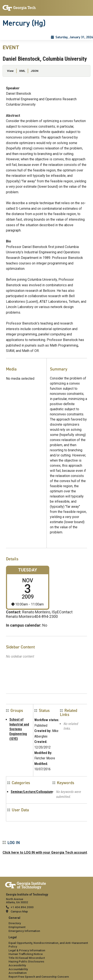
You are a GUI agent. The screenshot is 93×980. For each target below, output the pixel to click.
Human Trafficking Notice (26, 954)
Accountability (18, 969)
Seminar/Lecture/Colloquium (32, 792)
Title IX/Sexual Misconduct (27, 958)
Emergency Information (24, 931)
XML (22, 71)
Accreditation (18, 973)
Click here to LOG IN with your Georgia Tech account (45, 852)
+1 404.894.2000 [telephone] (22, 907)
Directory (15, 923)
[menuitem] (46, 925)
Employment (17, 927)
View (10, 71)
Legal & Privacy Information (27, 950)
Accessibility (17, 965)
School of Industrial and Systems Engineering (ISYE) (19, 729)
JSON (35, 71)
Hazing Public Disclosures (26, 961)
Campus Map (19, 911)
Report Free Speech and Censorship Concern (39, 977)
